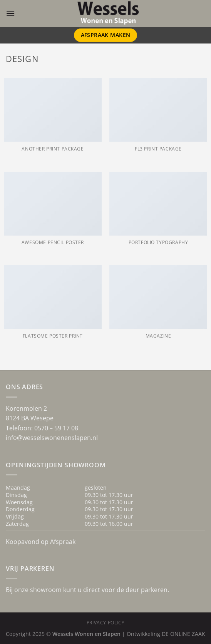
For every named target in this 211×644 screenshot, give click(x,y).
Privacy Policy (106, 623)
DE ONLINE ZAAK (183, 634)
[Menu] (10, 13)
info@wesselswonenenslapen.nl (52, 438)
